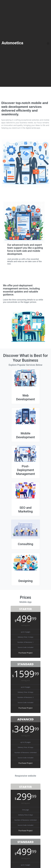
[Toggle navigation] (48, 43)
